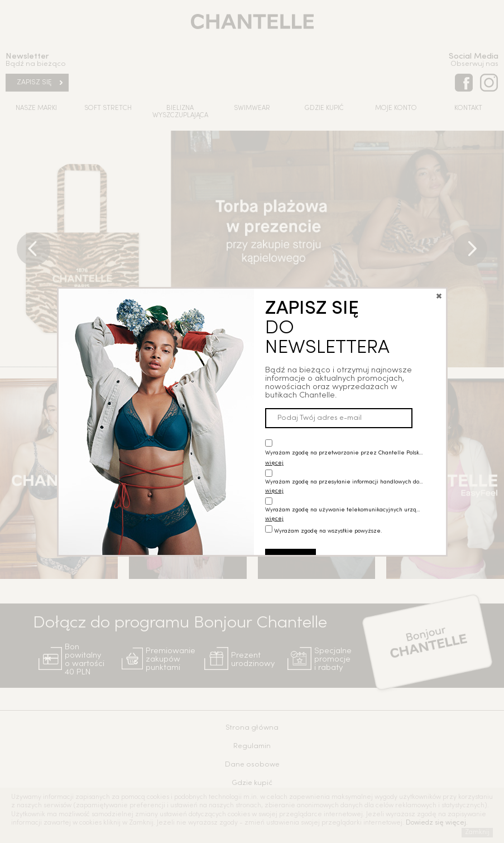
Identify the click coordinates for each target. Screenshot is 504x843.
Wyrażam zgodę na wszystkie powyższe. (328, 516)
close (439, 281)
